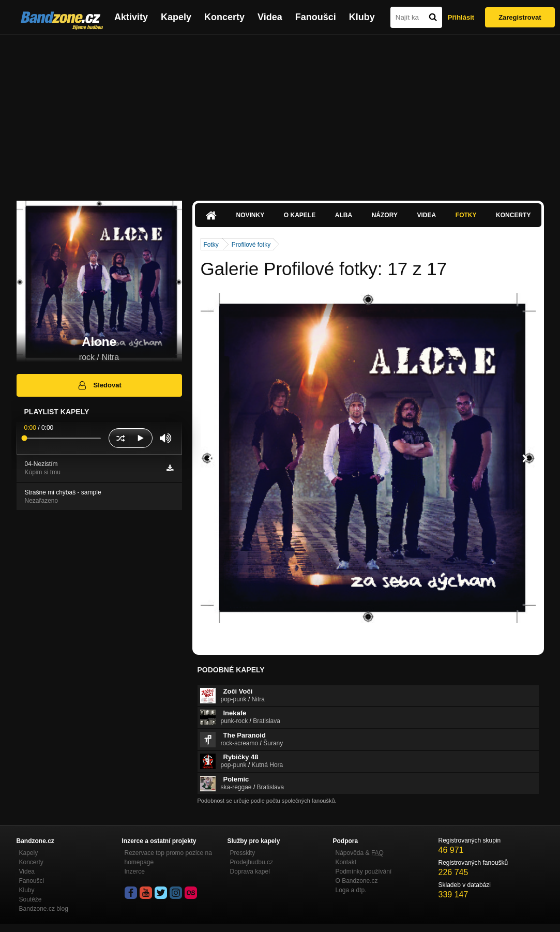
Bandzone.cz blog (44, 909)
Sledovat (99, 385)
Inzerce (135, 871)
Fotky (466, 215)
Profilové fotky (251, 245)
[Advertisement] (280, 113)
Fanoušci (316, 17)
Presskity (243, 853)
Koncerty (224, 17)
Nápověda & (360, 853)
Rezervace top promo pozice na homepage (168, 858)
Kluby (362, 17)
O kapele (300, 215)
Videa (270, 17)
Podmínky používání (364, 871)
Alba (344, 215)
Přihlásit (461, 17)
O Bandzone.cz (357, 881)
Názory (385, 215)
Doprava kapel (250, 871)
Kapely (176, 17)
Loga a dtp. (351, 890)
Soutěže (31, 899)
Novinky (251, 215)
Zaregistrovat (520, 17)
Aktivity (131, 17)
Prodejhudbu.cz (252, 862)
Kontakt (346, 862)
